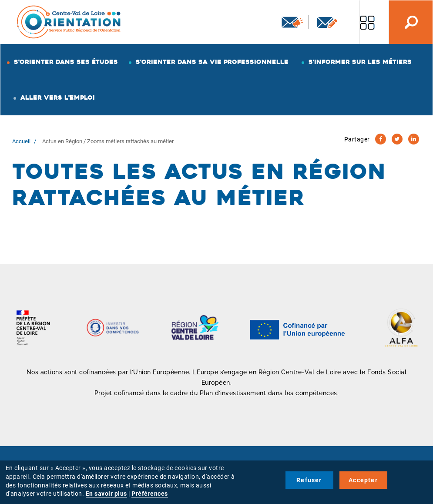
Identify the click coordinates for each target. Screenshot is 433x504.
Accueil (21, 141)
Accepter (363, 480)
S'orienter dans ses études (66, 62)
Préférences (150, 494)
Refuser (309, 480)
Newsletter (292, 22)
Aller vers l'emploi (58, 97)
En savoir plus (106, 494)
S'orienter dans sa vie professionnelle (212, 62)
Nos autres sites (367, 22)
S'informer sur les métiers (360, 62)
